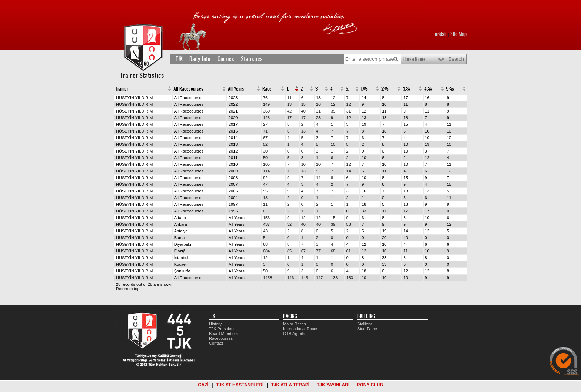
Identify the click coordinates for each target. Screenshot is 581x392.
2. (302, 89)
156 (266, 218)
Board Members (223, 334)
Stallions (365, 324)
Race (267, 89)
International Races (301, 329)
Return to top (128, 289)
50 (265, 158)
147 (319, 278)
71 (265, 131)
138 (334, 278)
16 (318, 104)
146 (290, 278)
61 (349, 251)
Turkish (440, 34)
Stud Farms (368, 329)
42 (289, 111)
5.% (450, 89)
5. (347, 89)
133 (350, 278)
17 (289, 118)
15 (303, 104)
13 (318, 98)
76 (265, 98)
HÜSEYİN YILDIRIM (134, 98)
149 (266, 104)
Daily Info (200, 59)
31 (318, 111)
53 (349, 224)
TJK (179, 59)
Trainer (122, 89)
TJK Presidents (223, 329)
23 (318, 118)
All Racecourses (188, 89)
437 (266, 224)
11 (289, 98)
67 (265, 138)
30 (265, 151)
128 (266, 118)
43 (265, 231)
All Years (236, 89)
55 (265, 191)
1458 (268, 278)
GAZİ (203, 385)
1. (288, 89)
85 (289, 251)
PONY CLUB (370, 385)
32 (289, 224)
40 (303, 111)
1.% (364, 89)
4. (332, 89)
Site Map (458, 34)
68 (265, 244)
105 (266, 164)
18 (265, 198)
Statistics (252, 59)
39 (333, 111)
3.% (406, 89)
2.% (385, 89)
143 (305, 278)
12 (333, 98)
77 (318, 251)
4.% (428, 89)
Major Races (295, 324)
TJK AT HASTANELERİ (240, 385)
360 (266, 111)
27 (265, 124)
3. (317, 89)
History (215, 324)
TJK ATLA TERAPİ (290, 385)
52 (265, 144)
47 (265, 184)
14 (349, 171)
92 (265, 178)
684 (266, 251)
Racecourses (221, 338)
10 (333, 144)
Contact (216, 343)
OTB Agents (294, 334)
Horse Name (414, 59)
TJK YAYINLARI (333, 385)
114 (266, 171)
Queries (226, 59)
